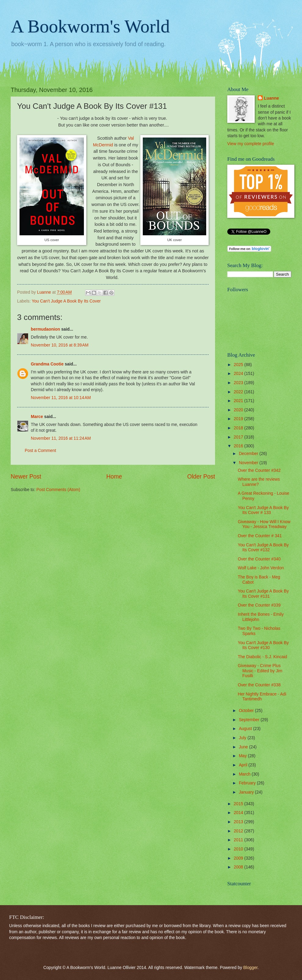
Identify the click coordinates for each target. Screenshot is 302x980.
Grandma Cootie (47, 364)
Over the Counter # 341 (260, 536)
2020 (239, 410)
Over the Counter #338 (259, 685)
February (248, 783)
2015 (239, 804)
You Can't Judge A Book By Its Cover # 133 (263, 510)
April (244, 765)
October (247, 711)
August (246, 729)
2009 (239, 858)
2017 (239, 437)
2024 (239, 374)
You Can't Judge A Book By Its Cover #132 (263, 548)
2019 (239, 419)
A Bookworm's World (90, 26)
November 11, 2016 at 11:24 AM (61, 438)
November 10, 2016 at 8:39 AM (60, 345)
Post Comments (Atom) (58, 490)
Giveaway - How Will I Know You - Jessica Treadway (264, 524)
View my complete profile (251, 144)
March (245, 774)
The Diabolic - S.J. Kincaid (262, 657)
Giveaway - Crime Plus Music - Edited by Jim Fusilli (260, 671)
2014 (239, 813)
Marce (37, 417)
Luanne (271, 98)
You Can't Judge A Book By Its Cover (66, 301)
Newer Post (26, 477)
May (243, 756)
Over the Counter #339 (259, 605)
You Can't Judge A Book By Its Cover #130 (263, 645)
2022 (239, 392)
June (244, 747)
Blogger (250, 968)
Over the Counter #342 (259, 470)
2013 (239, 822)
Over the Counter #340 (259, 559)
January (247, 792)
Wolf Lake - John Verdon (261, 568)
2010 (239, 849)
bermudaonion (45, 329)
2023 (239, 383)
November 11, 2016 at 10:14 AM (61, 398)
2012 (239, 831)
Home (114, 477)
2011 (239, 840)
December (249, 454)
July (243, 738)
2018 (239, 428)
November (249, 463)
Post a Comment (40, 451)
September (250, 720)
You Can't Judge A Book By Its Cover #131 (263, 594)
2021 (239, 401)
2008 (239, 867)
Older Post (201, 477)
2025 (239, 365)
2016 (239, 446)
